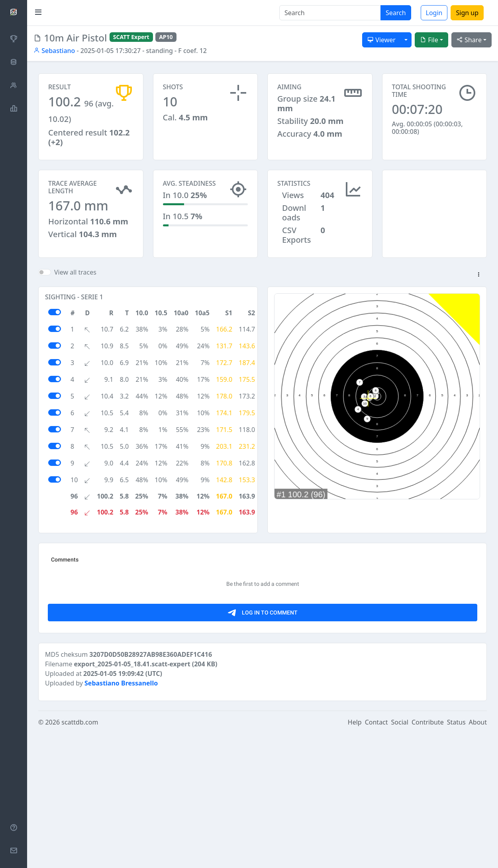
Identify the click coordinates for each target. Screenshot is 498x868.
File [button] (429, 40)
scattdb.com (80, 857)
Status (456, 857)
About (478, 857)
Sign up (467, 13)
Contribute (428, 857)
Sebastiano (54, 51)
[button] (478, 275)
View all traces (75, 272)
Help (355, 857)
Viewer (381, 40)
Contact (376, 857)
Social (400, 857)
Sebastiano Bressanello (121, 818)
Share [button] (469, 40)
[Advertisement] (435, 210)
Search (396, 13)
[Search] (330, 13)
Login (434, 13)
